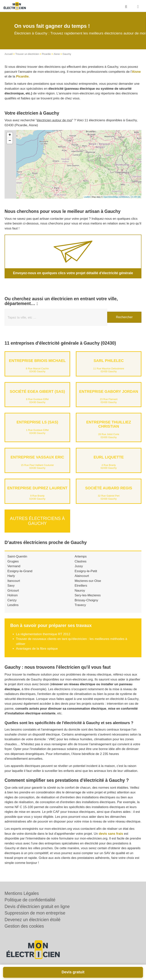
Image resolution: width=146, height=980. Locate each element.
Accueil (9, 54)
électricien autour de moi (54, 120)
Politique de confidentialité (30, 900)
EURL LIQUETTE (109, 457)
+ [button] (10, 135)
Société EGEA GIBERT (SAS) (37, 391)
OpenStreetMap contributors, (117, 197)
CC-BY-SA (136, 197)
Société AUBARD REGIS (109, 488)
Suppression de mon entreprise (35, 913)
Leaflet (87, 197)
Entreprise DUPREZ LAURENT (37, 488)
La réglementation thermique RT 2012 (43, 634)
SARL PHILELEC (109, 361)
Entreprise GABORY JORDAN (109, 391)
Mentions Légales (22, 893)
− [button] (10, 141)
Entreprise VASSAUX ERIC (37, 457)
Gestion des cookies (24, 926)
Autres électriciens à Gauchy (37, 521)
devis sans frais (111, 833)
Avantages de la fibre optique (37, 648)
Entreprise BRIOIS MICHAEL (37, 361)
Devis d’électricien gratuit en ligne (37, 907)
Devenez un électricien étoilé (33, 920)
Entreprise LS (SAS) (37, 422)
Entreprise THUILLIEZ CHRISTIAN (109, 424)
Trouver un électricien (27, 54)
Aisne (57, 54)
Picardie (46, 54)
